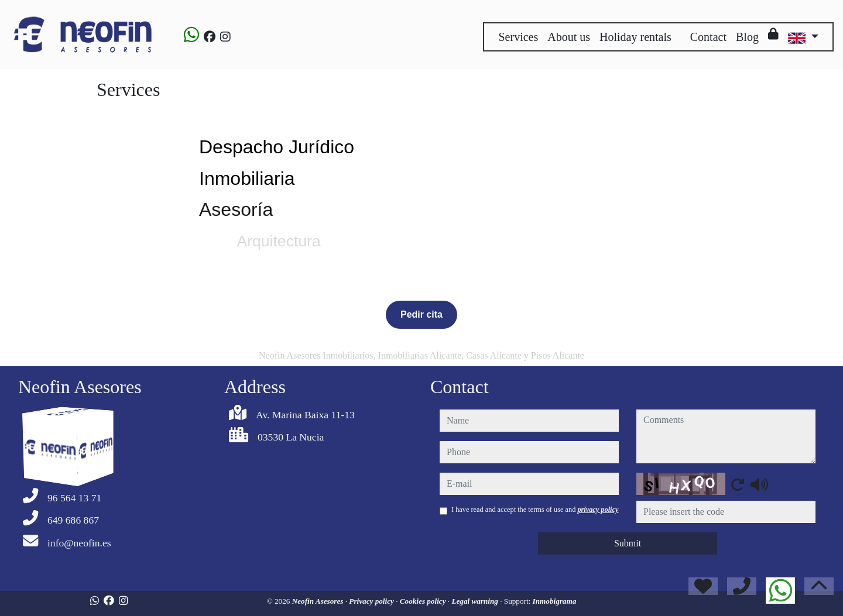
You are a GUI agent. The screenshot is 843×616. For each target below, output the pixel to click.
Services (518, 37)
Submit (628, 543)
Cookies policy (424, 601)
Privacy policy (372, 601)
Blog (747, 37)
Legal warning (476, 601)
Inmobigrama (555, 601)
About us (569, 37)
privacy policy (598, 510)
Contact (708, 37)
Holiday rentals (635, 37)
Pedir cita (421, 314)
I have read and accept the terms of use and (535, 510)
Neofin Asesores (319, 601)
